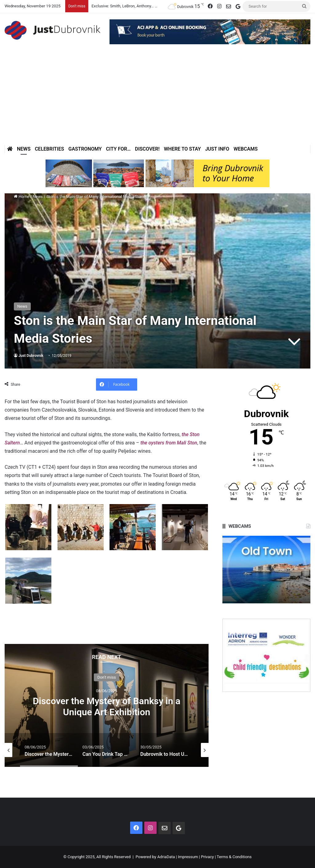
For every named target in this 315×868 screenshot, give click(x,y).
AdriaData (166, 857)
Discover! (147, 149)
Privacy (207, 857)
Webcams (245, 149)
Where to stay (182, 149)
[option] (107, 705)
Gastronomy (85, 149)
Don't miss (106, 677)
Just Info (217, 149)
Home (22, 197)
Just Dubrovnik (31, 356)
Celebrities (49, 149)
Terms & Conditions (234, 857)
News (24, 149)
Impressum (188, 857)
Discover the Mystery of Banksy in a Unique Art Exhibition (107, 706)
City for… (118, 149)
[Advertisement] (157, 99)
